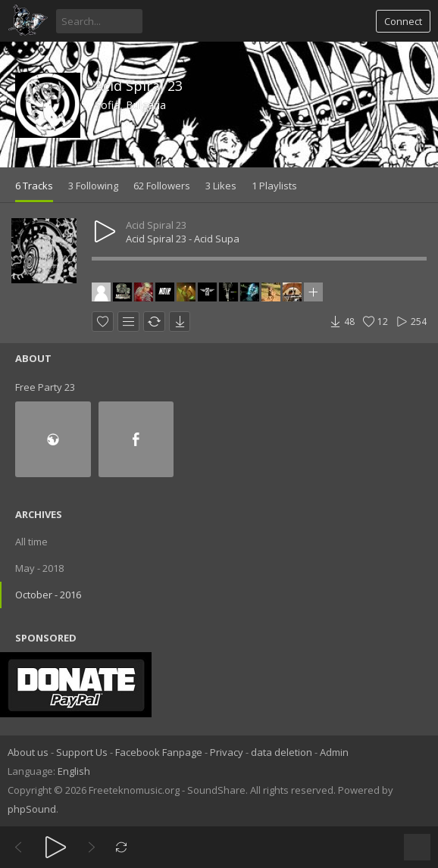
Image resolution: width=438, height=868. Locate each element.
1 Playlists (274, 186)
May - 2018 (39, 568)
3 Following (93, 186)
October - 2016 (48, 595)
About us (28, 752)
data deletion (282, 752)
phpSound (32, 809)
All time (31, 542)
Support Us (82, 752)
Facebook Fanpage (159, 752)
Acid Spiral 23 (139, 86)
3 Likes (221, 186)
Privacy (227, 752)
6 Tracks (34, 186)
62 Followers (162, 186)
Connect (403, 21)
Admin (334, 752)
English (74, 771)
